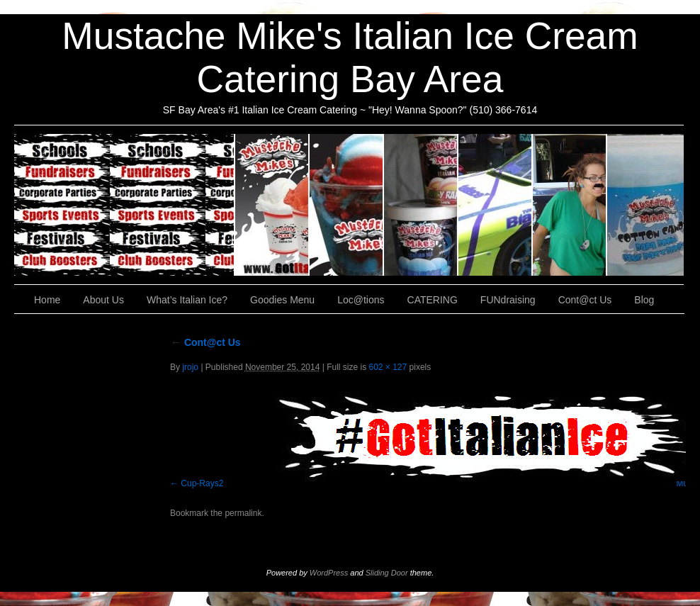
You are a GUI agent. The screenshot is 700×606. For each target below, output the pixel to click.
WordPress (329, 573)
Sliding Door (387, 573)
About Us (272, 205)
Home (47, 300)
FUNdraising (570, 205)
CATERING (125, 205)
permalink (243, 513)
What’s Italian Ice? (347, 205)
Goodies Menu (421, 205)
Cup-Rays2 (202, 483)
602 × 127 (388, 367)
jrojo (190, 367)
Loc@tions (496, 205)
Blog (644, 300)
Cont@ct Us (645, 205)
